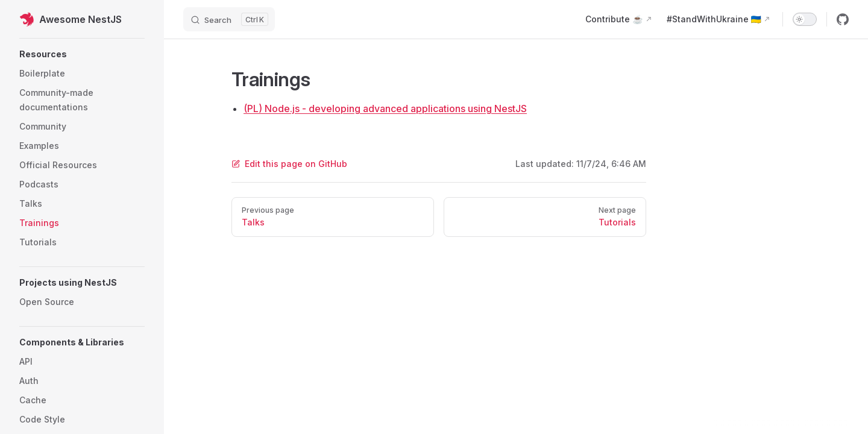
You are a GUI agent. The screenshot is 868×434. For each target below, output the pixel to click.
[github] (843, 19)
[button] (82, 54)
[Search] (229, 19)
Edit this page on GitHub (289, 164)
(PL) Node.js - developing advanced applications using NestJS (385, 108)
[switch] (805, 19)
